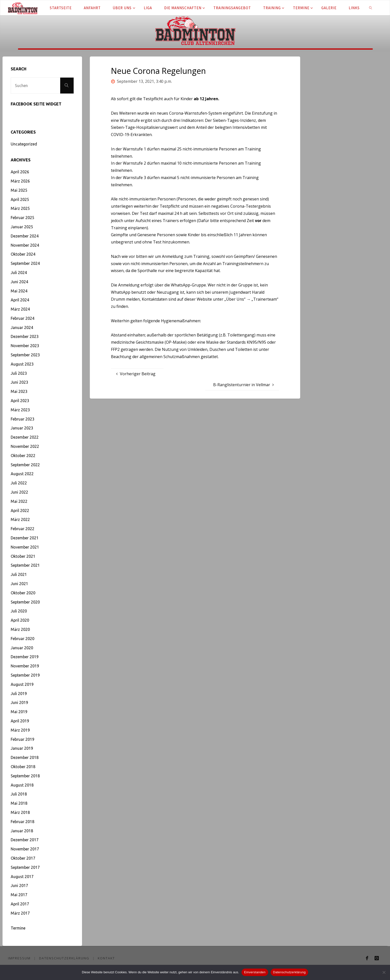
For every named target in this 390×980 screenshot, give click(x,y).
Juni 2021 (19, 584)
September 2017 (25, 867)
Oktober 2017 (23, 858)
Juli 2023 (19, 373)
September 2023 (25, 355)
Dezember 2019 (25, 657)
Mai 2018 (19, 803)
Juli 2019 (19, 694)
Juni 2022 (19, 492)
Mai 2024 (19, 291)
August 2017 (22, 877)
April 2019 (20, 721)
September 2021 (25, 565)
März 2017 (20, 913)
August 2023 (22, 364)
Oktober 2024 (23, 254)
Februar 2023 (23, 419)
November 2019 (25, 666)
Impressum (19, 958)
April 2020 (20, 620)
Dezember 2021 (25, 538)
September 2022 (25, 465)
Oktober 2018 (23, 767)
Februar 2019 (23, 739)
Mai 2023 (19, 391)
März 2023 (20, 410)
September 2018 (25, 776)
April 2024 (20, 300)
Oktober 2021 (23, 556)
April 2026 (20, 172)
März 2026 (20, 181)
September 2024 (25, 263)
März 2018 (20, 812)
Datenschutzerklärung (64, 958)
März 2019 (20, 730)
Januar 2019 (22, 748)
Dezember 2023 (25, 336)
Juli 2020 (19, 611)
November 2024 (25, 245)
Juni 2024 (19, 282)
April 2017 (20, 904)
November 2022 (25, 446)
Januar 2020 (22, 648)
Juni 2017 (19, 886)
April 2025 (20, 199)
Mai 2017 (19, 895)
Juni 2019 (19, 702)
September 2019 (25, 675)
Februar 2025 (23, 218)
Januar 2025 (22, 227)
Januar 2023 (22, 428)
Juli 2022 (19, 483)
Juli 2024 (19, 273)
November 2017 (25, 849)
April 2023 (20, 401)
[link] (371, 8)
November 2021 (25, 547)
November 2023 (25, 346)
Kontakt (107, 958)
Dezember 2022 (25, 437)
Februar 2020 (23, 639)
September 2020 (25, 602)
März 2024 (20, 309)
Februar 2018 (23, 822)
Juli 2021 (19, 574)
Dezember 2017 (25, 840)
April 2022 (20, 511)
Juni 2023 (19, 382)
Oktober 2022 (23, 456)
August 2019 (22, 684)
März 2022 (20, 519)
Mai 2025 (19, 190)
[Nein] (384, 972)
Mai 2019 (19, 712)
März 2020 (20, 629)
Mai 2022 (19, 501)
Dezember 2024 (25, 236)
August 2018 (22, 785)
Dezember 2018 (25, 757)
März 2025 (20, 208)
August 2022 (22, 474)
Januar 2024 (22, 327)
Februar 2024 (23, 318)
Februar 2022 (23, 529)
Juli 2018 (19, 794)
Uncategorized (24, 144)
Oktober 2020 (23, 593)
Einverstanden (255, 972)
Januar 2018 (22, 831)
